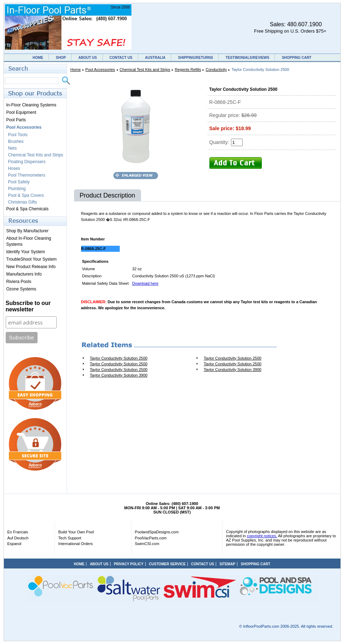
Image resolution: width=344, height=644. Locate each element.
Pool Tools (18, 135)
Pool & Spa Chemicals (27, 209)
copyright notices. (262, 536)
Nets (13, 148)
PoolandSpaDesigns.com (157, 532)
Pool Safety (19, 182)
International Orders (76, 544)
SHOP (61, 58)
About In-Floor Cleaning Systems (29, 241)
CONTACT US (121, 58)
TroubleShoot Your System (32, 259)
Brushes (16, 141)
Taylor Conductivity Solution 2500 (119, 358)
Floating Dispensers (27, 162)
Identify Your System (26, 252)
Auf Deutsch (18, 538)
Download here (145, 283)
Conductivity (216, 70)
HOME (38, 58)
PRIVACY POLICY (129, 564)
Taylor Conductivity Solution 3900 (233, 370)
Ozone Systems (21, 289)
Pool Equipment (21, 112)
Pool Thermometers (27, 175)
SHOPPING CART (297, 58)
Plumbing (17, 189)
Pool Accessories (100, 70)
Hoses (14, 168)
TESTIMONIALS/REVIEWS (247, 58)
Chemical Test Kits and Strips (145, 70)
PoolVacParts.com (151, 538)
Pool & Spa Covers (26, 195)
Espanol (15, 544)
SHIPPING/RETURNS (195, 58)
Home (76, 70)
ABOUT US (88, 58)
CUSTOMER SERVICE (167, 564)
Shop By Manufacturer (27, 231)
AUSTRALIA (155, 58)
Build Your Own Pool (76, 532)
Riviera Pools (19, 282)
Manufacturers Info (24, 274)
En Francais (18, 532)
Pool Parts (16, 120)
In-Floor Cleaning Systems (31, 105)
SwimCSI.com (147, 544)
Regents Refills (188, 70)
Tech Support (70, 538)
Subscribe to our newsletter (28, 306)
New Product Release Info (31, 267)
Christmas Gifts (23, 202)
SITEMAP (227, 564)
